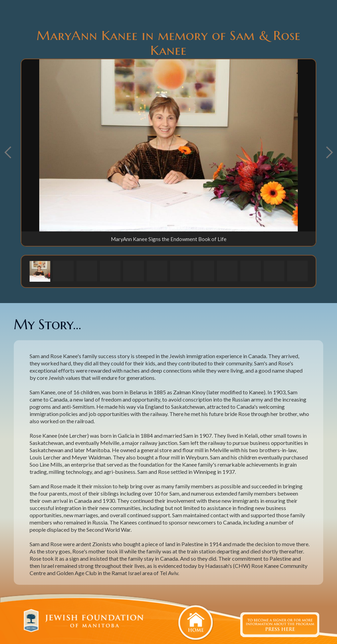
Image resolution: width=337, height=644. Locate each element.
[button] (40, 271)
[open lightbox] (168, 145)
